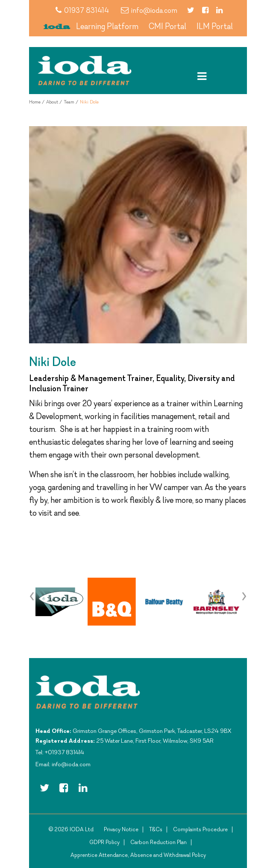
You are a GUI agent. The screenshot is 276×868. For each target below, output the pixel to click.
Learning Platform (107, 26)
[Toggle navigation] (202, 76)
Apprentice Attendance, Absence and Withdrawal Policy (138, 855)
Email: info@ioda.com (63, 764)
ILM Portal (215, 26)
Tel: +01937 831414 (60, 752)
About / (54, 102)
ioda (57, 27)
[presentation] (32, 595)
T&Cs (156, 829)
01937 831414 (82, 10)
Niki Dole (89, 102)
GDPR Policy (104, 842)
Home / (37, 102)
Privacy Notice (121, 829)
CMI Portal (167, 26)
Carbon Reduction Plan (159, 842)
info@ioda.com (149, 10)
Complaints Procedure (200, 829)
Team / (71, 102)
